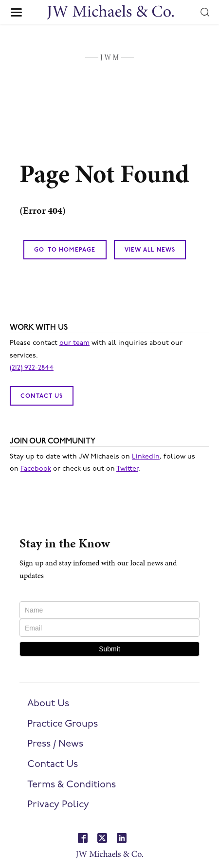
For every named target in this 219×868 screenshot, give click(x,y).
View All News (150, 250)
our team (74, 343)
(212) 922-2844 (32, 368)
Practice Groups (63, 724)
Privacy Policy (58, 805)
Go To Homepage (65, 250)
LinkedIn (146, 457)
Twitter (127, 469)
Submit (109, 649)
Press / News (55, 744)
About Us (48, 704)
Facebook (36, 469)
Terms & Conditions (72, 785)
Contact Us (42, 396)
